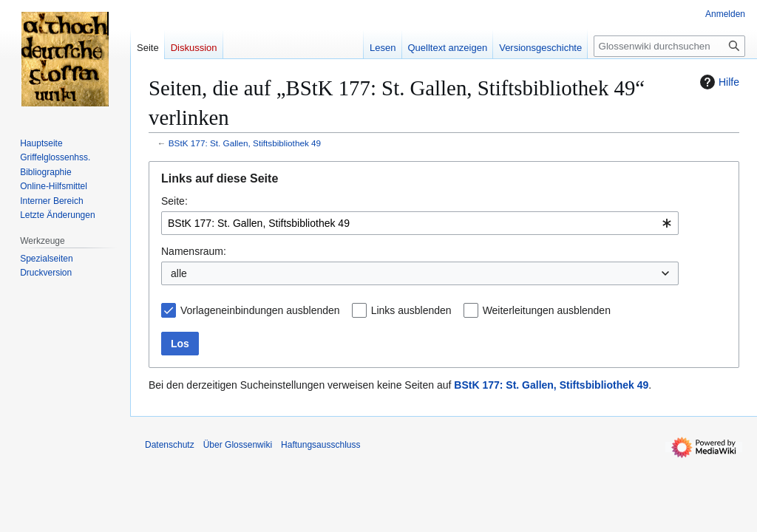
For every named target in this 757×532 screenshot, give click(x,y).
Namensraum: (194, 251)
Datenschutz (170, 445)
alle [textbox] (179, 273)
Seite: (174, 201)
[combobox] (420, 223)
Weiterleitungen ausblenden (547, 310)
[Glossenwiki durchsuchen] (669, 46)
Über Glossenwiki (238, 445)
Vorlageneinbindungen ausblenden (260, 310)
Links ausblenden (411, 310)
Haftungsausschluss (320, 445)
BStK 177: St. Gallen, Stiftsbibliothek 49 (245, 143)
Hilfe (718, 82)
